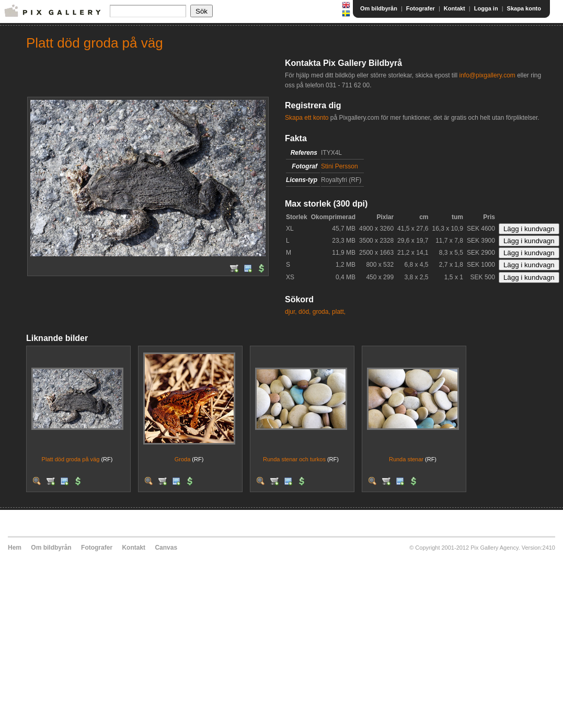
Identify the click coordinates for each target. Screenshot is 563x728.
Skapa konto (524, 8)
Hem (15, 548)
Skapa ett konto (307, 118)
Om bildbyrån (379, 8)
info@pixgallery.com (487, 75)
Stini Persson (340, 166)
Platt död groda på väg (71, 459)
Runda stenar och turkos (294, 459)
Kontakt (455, 8)
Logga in (486, 8)
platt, (339, 312)
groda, (321, 312)
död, (305, 312)
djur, (291, 312)
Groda (183, 459)
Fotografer (421, 8)
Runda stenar (406, 459)
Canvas (166, 548)
